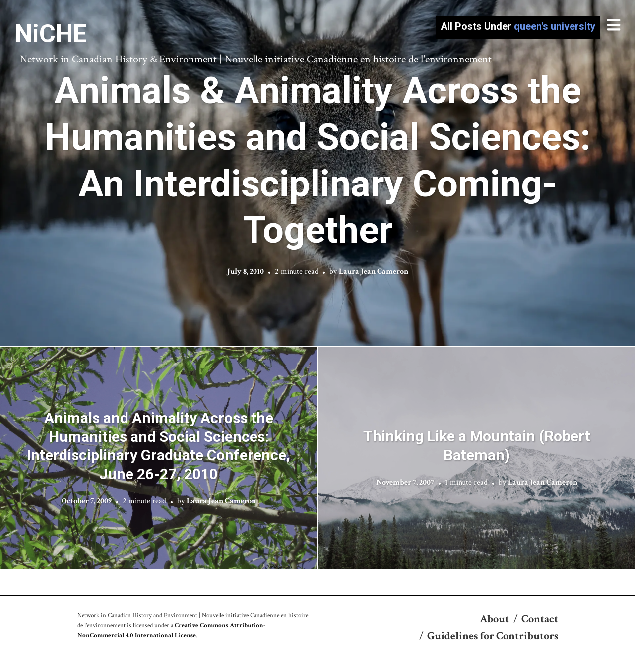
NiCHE (51, 34)
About (494, 619)
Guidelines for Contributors (493, 636)
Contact (540, 619)
